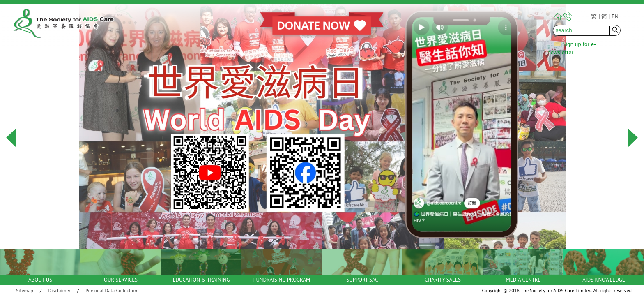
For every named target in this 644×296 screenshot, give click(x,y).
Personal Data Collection (111, 290)
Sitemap (25, 290)
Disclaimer (60, 290)
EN (615, 16)
